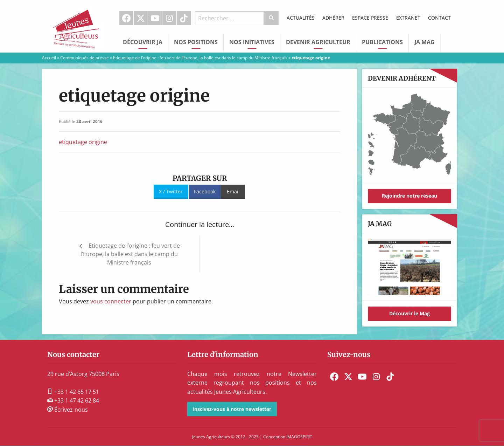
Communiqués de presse (85, 58)
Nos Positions (196, 42)
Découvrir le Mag (409, 313)
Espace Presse (370, 18)
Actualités (301, 18)
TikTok (184, 18)
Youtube (155, 18)
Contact (439, 18)
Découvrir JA (143, 42)
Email (233, 191)
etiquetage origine (83, 142)
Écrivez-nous (68, 410)
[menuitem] (127, 18)
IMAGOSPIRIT (299, 437)
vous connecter (111, 301)
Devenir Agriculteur (318, 42)
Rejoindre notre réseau (409, 196)
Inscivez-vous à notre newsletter (232, 409)
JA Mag (425, 42)
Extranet (408, 18)
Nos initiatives (252, 42)
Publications (382, 42)
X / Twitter (171, 191)
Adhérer (333, 18)
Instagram (169, 18)
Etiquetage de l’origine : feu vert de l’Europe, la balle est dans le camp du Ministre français (200, 58)
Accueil (49, 58)
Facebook (126, 18)
